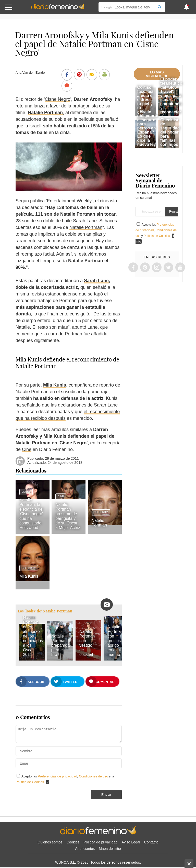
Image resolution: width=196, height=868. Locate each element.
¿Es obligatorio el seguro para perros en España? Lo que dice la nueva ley (148, 128)
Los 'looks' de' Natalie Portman (45, 611)
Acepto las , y (156, 230)
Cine (27, 449)
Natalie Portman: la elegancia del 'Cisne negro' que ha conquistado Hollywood (31, 514)
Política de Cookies (30, 782)
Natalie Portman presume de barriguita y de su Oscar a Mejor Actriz (68, 516)
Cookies (73, 842)
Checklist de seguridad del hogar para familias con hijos (170, 132)
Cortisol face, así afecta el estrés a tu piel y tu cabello (145, 100)
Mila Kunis (55, 385)
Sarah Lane (96, 281)
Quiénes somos (50, 842)
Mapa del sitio (110, 849)
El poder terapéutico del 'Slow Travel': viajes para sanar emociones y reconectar (171, 96)
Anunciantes (85, 849)
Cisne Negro (57, 99)
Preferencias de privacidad (57, 776)
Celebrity (101, 512)
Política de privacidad (100, 842)
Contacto (151, 842)
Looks (26, 492)
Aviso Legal (131, 842)
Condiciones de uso (94, 776)
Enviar (106, 795)
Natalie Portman (45, 113)
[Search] (160, 7)
